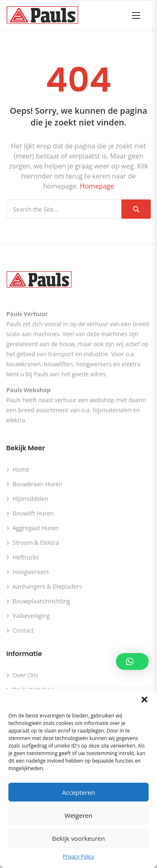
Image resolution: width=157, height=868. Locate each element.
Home (21, 469)
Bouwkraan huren (37, 484)
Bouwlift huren (33, 513)
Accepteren (78, 792)
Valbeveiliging (31, 616)
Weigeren (78, 815)
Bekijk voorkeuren (78, 838)
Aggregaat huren (36, 528)
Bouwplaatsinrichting (41, 601)
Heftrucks (26, 557)
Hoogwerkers (31, 572)
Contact (23, 630)
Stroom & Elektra (36, 542)
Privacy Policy (78, 857)
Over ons (25, 675)
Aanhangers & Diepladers (47, 586)
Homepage (97, 186)
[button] (144, 700)
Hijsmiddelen (31, 499)
